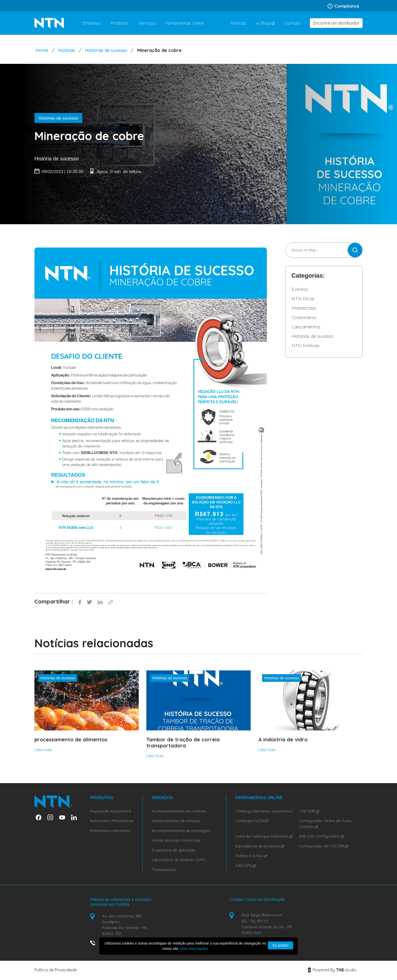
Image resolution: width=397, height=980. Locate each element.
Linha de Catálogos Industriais (264, 836)
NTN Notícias (306, 345)
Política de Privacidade (56, 971)
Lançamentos (306, 327)
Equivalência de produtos (260, 846)
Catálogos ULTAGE (252, 821)
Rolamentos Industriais (110, 831)
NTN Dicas (303, 299)
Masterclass (304, 308)
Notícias (67, 50)
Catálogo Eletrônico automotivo (264, 811)
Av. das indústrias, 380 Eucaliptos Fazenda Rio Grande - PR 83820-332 (126, 925)
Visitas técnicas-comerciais (176, 840)
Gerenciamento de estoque (176, 821)
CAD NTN (245, 866)
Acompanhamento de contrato (179, 811)
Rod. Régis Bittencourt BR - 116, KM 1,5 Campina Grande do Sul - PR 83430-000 (268, 924)
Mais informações (194, 949)
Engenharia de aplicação (174, 850)
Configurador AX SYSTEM (323, 846)
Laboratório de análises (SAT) (179, 860)
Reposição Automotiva (111, 811)
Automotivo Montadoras (112, 821)
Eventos (300, 289)
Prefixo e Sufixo (251, 856)
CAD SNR (309, 811)
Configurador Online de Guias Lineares (325, 824)
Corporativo (304, 317)
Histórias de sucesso (106, 50)
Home (42, 50)
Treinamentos (164, 870)
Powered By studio (332, 971)
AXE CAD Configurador (321, 836)
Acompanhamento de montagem (181, 831)
